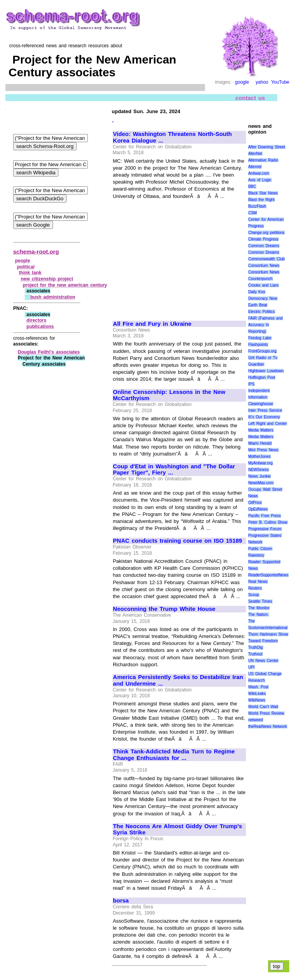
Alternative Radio (263, 160)
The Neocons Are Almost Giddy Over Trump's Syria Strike (178, 830)
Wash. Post (258, 687)
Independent (259, 391)
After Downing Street (267, 147)
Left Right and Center (268, 424)
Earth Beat (258, 305)
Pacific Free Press (265, 516)
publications (40, 327)
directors (37, 320)
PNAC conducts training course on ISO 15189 (178, 541)
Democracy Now (263, 298)
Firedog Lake (260, 338)
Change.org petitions (266, 233)
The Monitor (259, 608)
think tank (30, 273)
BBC (252, 187)
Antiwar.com (259, 173)
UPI (252, 667)
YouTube (280, 82)
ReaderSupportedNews (268, 575)
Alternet (255, 167)
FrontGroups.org (262, 351)
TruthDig (256, 647)
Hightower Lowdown (266, 371)
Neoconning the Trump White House (164, 609)
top (277, 966)
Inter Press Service (265, 410)
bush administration (53, 297)
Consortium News (264, 266)
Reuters (255, 588)
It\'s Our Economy (264, 417)
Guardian (256, 364)
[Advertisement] (178, 256)
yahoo (262, 82)
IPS (251, 384)
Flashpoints (258, 345)
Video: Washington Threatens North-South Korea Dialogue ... (172, 137)
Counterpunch (260, 279)
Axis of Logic (260, 180)
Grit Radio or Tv (263, 358)
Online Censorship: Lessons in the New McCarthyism (169, 395)
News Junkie (259, 476)
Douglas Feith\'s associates (49, 352)
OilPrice (255, 503)
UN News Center (263, 661)
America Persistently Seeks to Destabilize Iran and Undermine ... (178, 680)
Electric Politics (262, 312)
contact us (250, 97)
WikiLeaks (257, 694)
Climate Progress (263, 239)
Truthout (255, 654)
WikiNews (257, 700)
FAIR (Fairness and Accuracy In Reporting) (265, 325)
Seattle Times (260, 601)
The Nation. (259, 615)
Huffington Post (262, 377)
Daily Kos (257, 292)
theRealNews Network (268, 726)
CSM (253, 213)
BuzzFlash (257, 206)
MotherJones (259, 456)
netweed (256, 720)
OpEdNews (258, 509)
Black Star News (263, 193)
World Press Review (266, 713)
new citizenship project (47, 279)
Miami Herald (260, 443)
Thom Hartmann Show (268, 634)
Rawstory (256, 555)
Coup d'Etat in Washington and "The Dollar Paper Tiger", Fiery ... (174, 470)
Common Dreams (264, 246)
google (242, 82)
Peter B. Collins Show (268, 522)
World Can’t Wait (263, 707)
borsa (121, 901)
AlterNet (255, 154)
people (23, 261)
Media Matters (261, 430)
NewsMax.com (261, 483)
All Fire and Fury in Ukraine (152, 324)
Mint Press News (263, 450)
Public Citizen (260, 549)
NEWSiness (259, 470)
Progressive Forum (265, 529)
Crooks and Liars (264, 285)
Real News (258, 582)
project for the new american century (65, 285)
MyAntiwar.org (260, 463)
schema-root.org (36, 252)
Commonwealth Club (266, 259)
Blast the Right (261, 200)
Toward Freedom (263, 641)
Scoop (254, 595)
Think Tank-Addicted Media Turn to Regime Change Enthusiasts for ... (174, 755)
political (26, 267)
